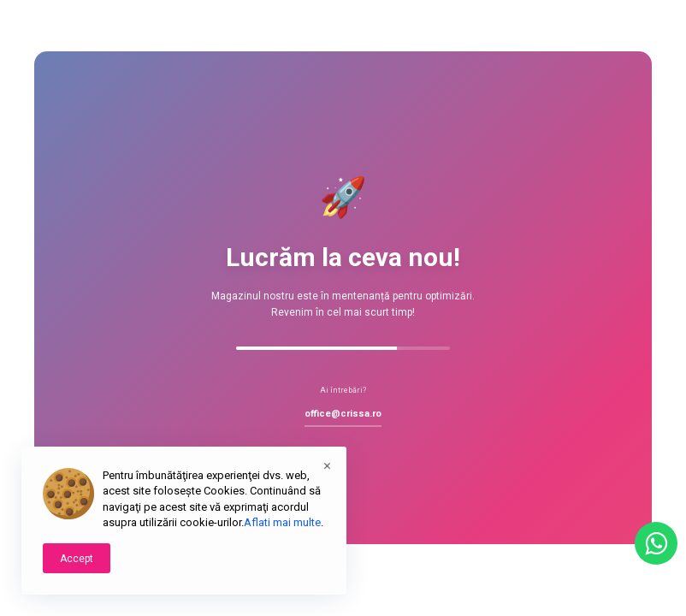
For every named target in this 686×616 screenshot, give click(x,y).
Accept (77, 559)
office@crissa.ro (343, 414)
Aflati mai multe (282, 522)
